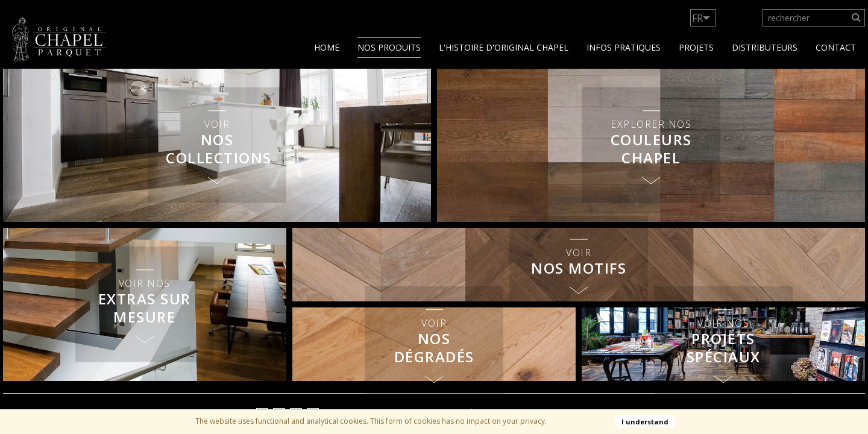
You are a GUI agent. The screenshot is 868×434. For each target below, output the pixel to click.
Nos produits (389, 47)
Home (327, 47)
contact (836, 47)
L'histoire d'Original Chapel (504, 47)
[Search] (857, 18)
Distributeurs (765, 47)
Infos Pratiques (624, 47)
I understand (645, 422)
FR (697, 18)
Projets (696, 47)
